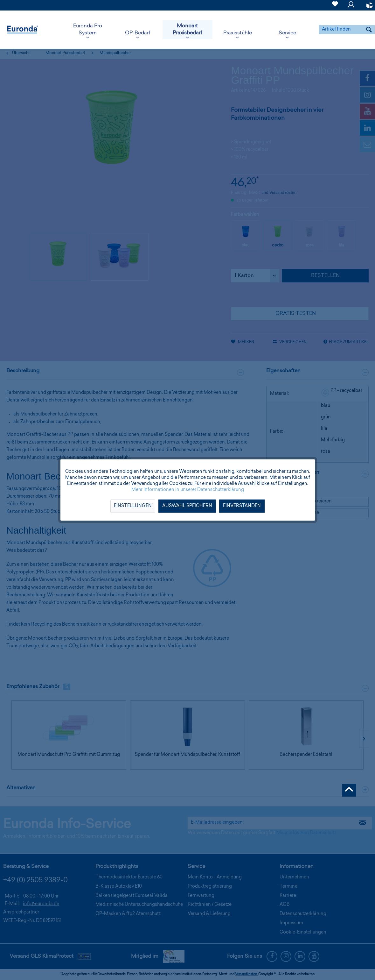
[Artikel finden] (347, 30)
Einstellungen (133, 506)
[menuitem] (335, 5)
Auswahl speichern (187, 506)
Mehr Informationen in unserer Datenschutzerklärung (188, 490)
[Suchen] (369, 30)
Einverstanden (242, 506)
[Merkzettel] (335, 8)
